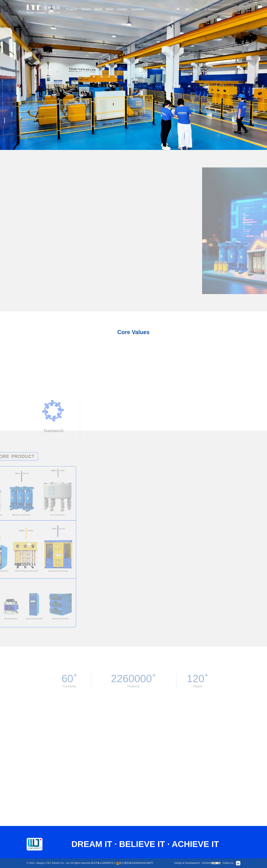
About (98, 9)
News (110, 9)
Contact (122, 9)
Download (137, 9)
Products (72, 9)
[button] (13, 76)
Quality (86, 9)
